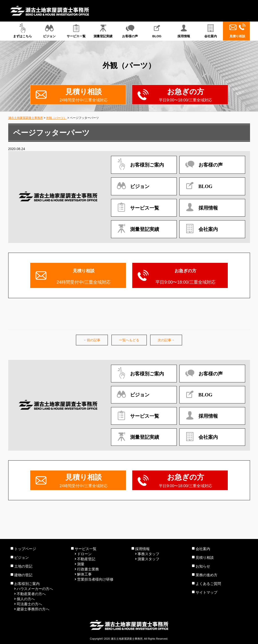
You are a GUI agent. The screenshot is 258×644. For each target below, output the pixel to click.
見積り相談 (237, 30)
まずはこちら (23, 30)
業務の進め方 (206, 575)
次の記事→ (166, 340)
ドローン (84, 554)
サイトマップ (206, 592)
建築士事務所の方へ (33, 609)
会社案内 (210, 30)
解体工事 (84, 574)
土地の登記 (23, 566)
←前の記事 (92, 340)
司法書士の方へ (29, 604)
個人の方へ (26, 599)
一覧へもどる (129, 340)
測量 (81, 564)
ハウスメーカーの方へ (35, 589)
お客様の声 (130, 30)
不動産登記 (86, 559)
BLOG (157, 30)
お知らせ (203, 566)
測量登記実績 (103, 30)
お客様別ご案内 (27, 584)
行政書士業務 (88, 569)
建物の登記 (23, 575)
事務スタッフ (148, 554)
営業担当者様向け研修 (95, 579)
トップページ (25, 549)
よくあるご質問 (208, 584)
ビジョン (49, 30)
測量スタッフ (148, 559)
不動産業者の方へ (31, 594)
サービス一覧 (76, 30)
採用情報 (184, 30)
